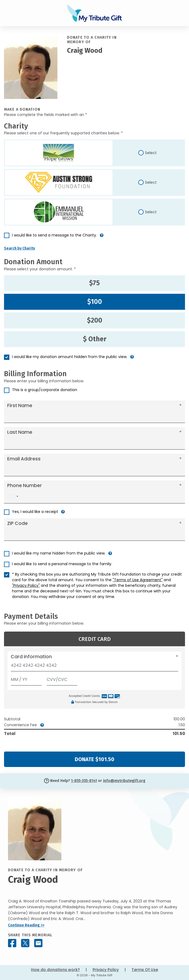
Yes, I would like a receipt (35, 512)
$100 (95, 302)
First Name (20, 405)
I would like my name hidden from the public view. (59, 553)
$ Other (95, 339)
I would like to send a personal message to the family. (62, 564)
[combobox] (14, 496)
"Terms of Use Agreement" (138, 580)
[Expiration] (26, 678)
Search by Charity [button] (19, 248)
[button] (102, 237)
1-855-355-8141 (84, 781)
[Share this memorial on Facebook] (12, 943)
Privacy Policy (106, 970)
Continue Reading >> (26, 925)
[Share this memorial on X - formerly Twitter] (25, 943)
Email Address (24, 459)
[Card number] (94, 667)
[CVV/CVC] (62, 678)
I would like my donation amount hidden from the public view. (70, 357)
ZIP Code (17, 523)
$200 (95, 320)
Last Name (20, 432)
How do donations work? (55, 970)
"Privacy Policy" (26, 585)
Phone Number (25, 485)
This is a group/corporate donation (45, 390)
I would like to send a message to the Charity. (54, 235)
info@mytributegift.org (124, 781)
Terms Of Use (145, 970)
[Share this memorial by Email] (38, 943)
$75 (94, 283)
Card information (31, 657)
